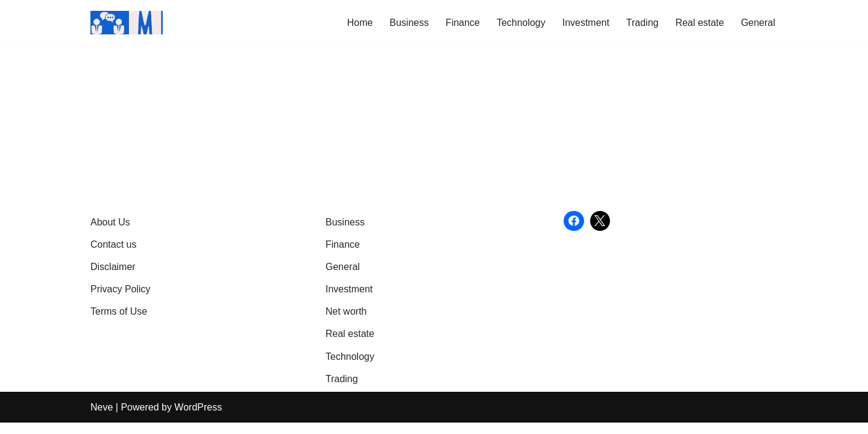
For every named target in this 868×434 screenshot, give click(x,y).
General (758, 23)
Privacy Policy (121, 300)
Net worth (346, 323)
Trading (642, 23)
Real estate (700, 23)
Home (360, 23)
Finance (462, 23)
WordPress (198, 419)
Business (408, 23)
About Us (110, 233)
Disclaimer (113, 278)
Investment (585, 23)
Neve (102, 419)
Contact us (113, 256)
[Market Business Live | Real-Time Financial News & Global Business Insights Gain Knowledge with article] (127, 23)
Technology (520, 23)
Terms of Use (119, 323)
